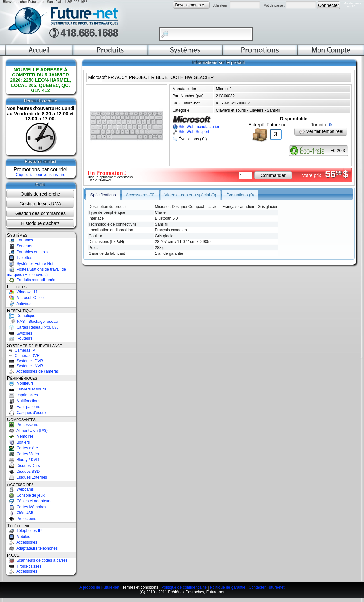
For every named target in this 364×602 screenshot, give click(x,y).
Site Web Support (191, 132)
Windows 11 (23, 292)
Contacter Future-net (267, 587)
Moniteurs (20, 383)
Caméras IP (21, 350)
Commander (273, 175)
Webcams (20, 489)
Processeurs (23, 425)
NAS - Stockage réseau (32, 322)
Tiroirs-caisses (24, 566)
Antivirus (19, 304)
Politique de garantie (228, 587)
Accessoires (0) (140, 194)
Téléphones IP (25, 531)
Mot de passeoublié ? (352, 5)
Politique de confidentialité (184, 587)
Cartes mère (23, 448)
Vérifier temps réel (321, 132)
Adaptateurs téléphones (32, 548)
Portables (20, 240)
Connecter (329, 5)
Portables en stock (28, 252)
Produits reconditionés (31, 280)
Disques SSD (24, 472)
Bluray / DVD (23, 460)
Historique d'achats (40, 223)
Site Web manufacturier (196, 127)
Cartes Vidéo (23, 454)
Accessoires (22, 542)
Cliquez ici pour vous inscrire (40, 175)
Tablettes (20, 258)
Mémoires (20, 436)
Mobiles (19, 537)
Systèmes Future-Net (30, 264)
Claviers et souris (27, 389)
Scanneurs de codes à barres (37, 560)
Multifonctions (24, 401)
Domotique (21, 316)
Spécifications (103, 194)
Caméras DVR (24, 356)
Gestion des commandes (40, 213)
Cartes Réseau (33, 327)
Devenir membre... (191, 5)
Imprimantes (23, 395)
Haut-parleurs (24, 407)
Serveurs (20, 246)
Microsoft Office (25, 298)
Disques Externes (27, 477)
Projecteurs (22, 519)
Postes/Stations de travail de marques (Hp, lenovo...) (37, 272)
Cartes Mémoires (27, 507)
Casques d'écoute (27, 413)
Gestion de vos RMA (40, 204)
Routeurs (20, 338)
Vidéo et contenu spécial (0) (191, 194)
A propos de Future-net (99, 587)
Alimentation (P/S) (27, 431)
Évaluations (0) (240, 194)
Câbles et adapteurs (29, 501)
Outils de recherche (40, 194)
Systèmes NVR (25, 366)
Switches (20, 333)
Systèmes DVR (25, 361)
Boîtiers (19, 442)
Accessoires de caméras (33, 371)
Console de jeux (26, 495)
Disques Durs (24, 466)
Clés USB (20, 513)
